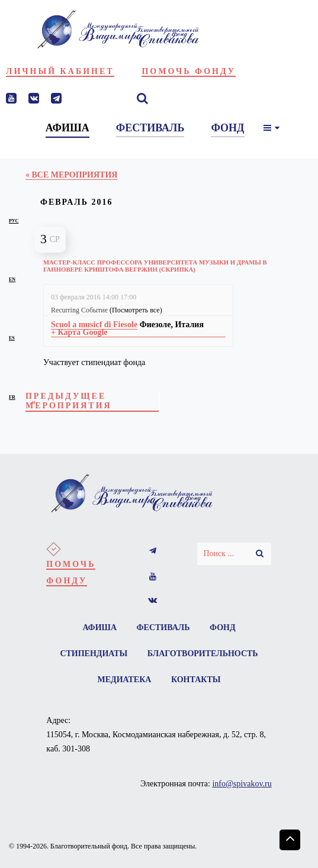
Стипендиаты (94, 654)
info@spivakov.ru (242, 784)
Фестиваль (163, 627)
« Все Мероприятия (71, 175)
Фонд (223, 627)
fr (12, 397)
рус (14, 221)
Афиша (99, 627)
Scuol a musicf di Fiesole (94, 325)
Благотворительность (203, 654)
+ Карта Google (79, 333)
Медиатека (125, 680)
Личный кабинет (60, 71)
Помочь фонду (189, 71)
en (12, 280)
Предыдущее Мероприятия (69, 401)
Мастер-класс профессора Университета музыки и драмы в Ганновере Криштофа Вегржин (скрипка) (155, 266)
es (12, 338)
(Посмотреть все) (136, 310)
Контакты (196, 680)
